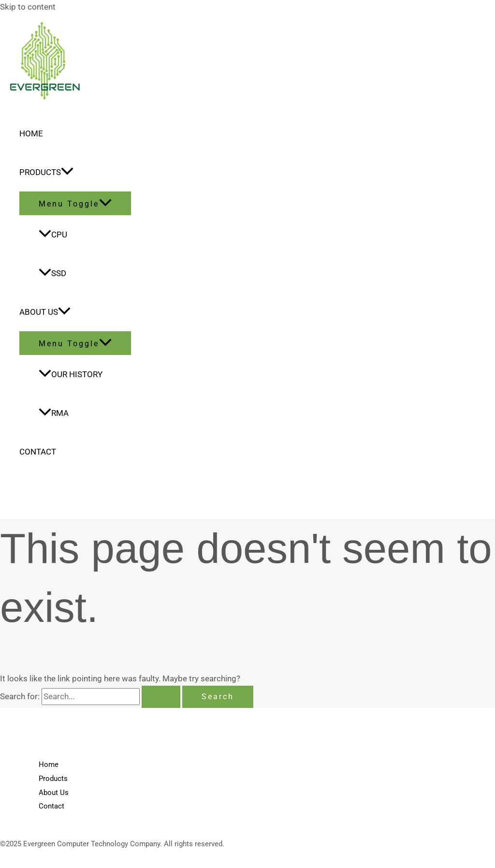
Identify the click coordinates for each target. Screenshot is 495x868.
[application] (67, 172)
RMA (54, 413)
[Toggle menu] (75, 203)
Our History (71, 374)
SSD (52, 273)
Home (31, 133)
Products (46, 172)
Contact (38, 452)
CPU (53, 235)
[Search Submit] (161, 697)
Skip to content (28, 7)
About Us (45, 312)
